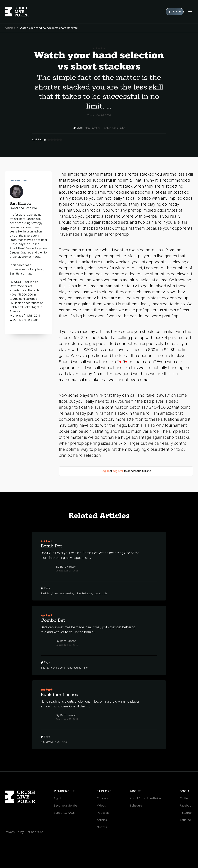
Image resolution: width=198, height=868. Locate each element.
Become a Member (66, 806)
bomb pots (101, 594)
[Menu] (190, 12)
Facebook (186, 806)
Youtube (185, 820)
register (118, 471)
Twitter (184, 799)
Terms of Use (35, 832)
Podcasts (103, 813)
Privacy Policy (14, 832)
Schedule (136, 806)
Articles (10, 28)
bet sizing (88, 594)
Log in (105, 471)
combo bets (58, 668)
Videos (101, 806)
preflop (96, 128)
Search (175, 12)
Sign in (58, 799)
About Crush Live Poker (146, 799)
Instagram (186, 813)
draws (50, 742)
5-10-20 (45, 668)
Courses (102, 799)
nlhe (123, 128)
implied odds (110, 128)
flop (88, 128)
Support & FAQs (64, 813)
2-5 (43, 742)
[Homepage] (20, 12)
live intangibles (49, 594)
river (58, 742)
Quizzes (102, 827)
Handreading (67, 594)
